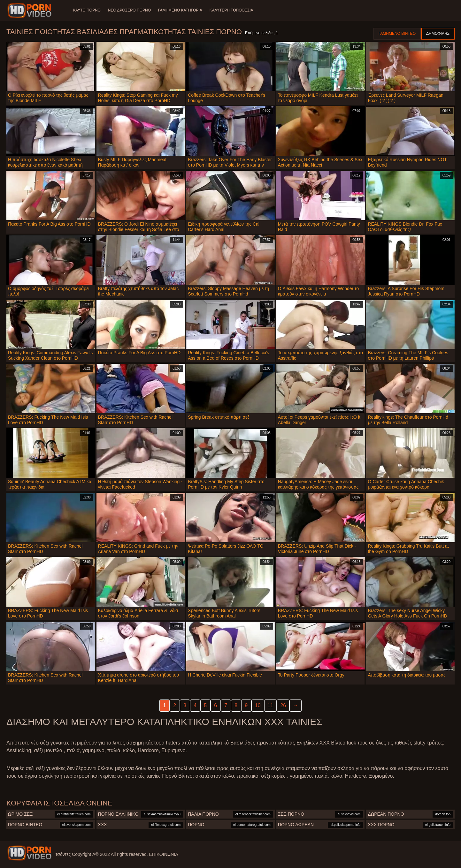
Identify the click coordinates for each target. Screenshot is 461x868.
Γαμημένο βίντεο (397, 34)
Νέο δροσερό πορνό (130, 10)
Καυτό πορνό (87, 10)
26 (283, 705)
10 (258, 705)
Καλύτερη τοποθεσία (232, 10)
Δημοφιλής (438, 34)
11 (271, 705)
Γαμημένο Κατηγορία (181, 10)
